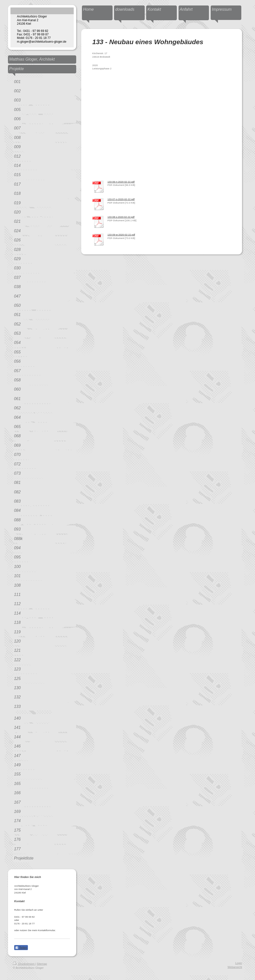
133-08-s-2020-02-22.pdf (121, 217)
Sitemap (42, 964)
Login (239, 963)
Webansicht (235, 967)
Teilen (21, 948)
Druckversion (24, 964)
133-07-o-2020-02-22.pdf (121, 199)
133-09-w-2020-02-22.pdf (121, 235)
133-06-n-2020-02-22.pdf (121, 182)
